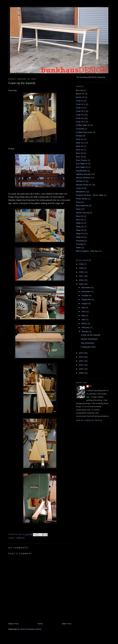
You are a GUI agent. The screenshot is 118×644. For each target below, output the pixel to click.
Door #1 (79, 150)
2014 (82, 353)
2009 (82, 373)
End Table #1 (82, 164)
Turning (79, 244)
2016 (82, 280)
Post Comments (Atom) (31, 629)
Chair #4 (20, 538)
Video (78, 248)
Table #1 (80, 223)
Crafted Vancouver (84, 132)
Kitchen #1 (81, 181)
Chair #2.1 (81, 111)
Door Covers (82, 160)
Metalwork (80, 192)
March (85, 323)
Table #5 (80, 237)
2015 (82, 284)
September (87, 299)
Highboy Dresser (83, 174)
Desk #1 (80, 139)
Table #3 (80, 230)
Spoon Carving (83, 213)
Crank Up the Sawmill (90, 335)
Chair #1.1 (81, 104)
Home (40, 624)
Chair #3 (80, 115)
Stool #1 (80, 216)
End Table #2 (82, 167)
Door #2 (79, 153)
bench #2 (80, 97)
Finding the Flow (88, 347)
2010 (82, 369)
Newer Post (13, 624)
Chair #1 (80, 101)
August (85, 303)
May (84, 315)
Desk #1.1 (80, 143)
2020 (82, 264)
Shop (78, 209)
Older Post (67, 624)
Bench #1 (80, 94)
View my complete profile (89, 420)
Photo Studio (82, 199)
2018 (82, 272)
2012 (82, 361)
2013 (82, 357)
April (84, 319)
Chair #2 (80, 108)
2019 (82, 268)
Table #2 (80, 227)
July (84, 307)
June (84, 311)
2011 (82, 365)
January (85, 331)
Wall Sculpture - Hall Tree (87, 251)
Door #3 (79, 157)
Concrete (80, 129)
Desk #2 (80, 146)
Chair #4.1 (81, 122)
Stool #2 (80, 220)
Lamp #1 (80, 188)
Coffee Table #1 (83, 125)
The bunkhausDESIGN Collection (91, 77)
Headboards (81, 171)
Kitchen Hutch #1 (84, 185)
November (86, 291)
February (86, 327)
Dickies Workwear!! (89, 339)
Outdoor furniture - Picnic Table (90, 195)
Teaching (80, 241)
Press (78, 202)
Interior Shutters (83, 178)
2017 (82, 276)
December (86, 287)
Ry (91, 386)
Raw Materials (82, 206)
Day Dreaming (87, 343)
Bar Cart (80, 90)
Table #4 (80, 234)
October (85, 295)
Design (79, 136)
